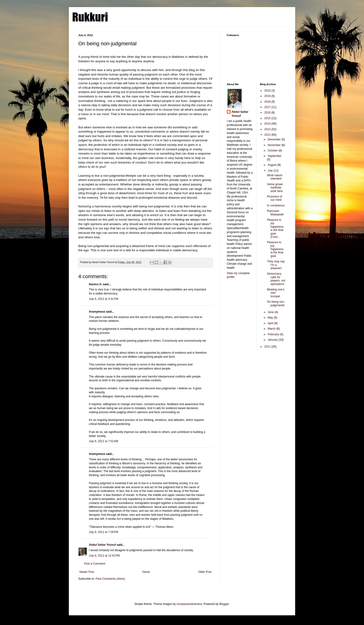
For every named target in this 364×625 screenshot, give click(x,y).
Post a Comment (95, 564)
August (272, 165)
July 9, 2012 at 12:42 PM (104, 556)
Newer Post (87, 572)
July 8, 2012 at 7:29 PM (103, 532)
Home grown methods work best (275, 188)
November (275, 145)
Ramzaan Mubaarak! (275, 213)
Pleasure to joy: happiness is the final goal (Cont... (275, 228)
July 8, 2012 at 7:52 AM (103, 441)
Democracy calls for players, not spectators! (276, 279)
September (275, 156)
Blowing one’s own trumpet (276, 293)
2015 (268, 118)
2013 (268, 129)
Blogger (224, 604)
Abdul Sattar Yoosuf (102, 545)
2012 (268, 135)
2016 (268, 113)
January (273, 340)
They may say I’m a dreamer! (276, 265)
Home (146, 572)
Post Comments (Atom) (110, 579)
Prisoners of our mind (274, 198)
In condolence (276, 206)
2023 (268, 91)
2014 (268, 124)
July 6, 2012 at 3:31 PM (103, 299)
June (271, 312)
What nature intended (275, 177)
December (275, 139)
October (273, 151)
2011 (268, 347)
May (271, 318)
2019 (268, 96)
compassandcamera (189, 604)
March (272, 329)
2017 (268, 107)
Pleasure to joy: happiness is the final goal (275, 249)
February (274, 334)
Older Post (205, 572)
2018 (268, 102)
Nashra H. (95, 284)
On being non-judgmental (276, 303)
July (271, 171)
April (271, 323)
